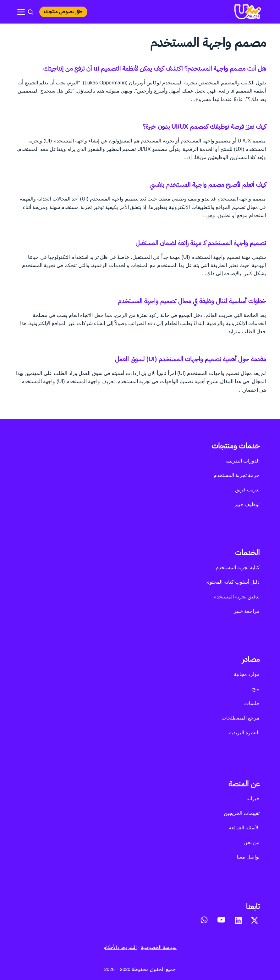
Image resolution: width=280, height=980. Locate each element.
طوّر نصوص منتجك (64, 12)
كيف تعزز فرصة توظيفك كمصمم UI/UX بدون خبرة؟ (204, 126)
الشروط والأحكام (120, 947)
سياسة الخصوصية (159, 947)
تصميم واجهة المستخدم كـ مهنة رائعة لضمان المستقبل (201, 243)
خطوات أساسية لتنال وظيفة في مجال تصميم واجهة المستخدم (192, 301)
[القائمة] (21, 12)
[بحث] (30, 12)
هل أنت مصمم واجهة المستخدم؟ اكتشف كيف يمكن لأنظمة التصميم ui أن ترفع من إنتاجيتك (154, 68)
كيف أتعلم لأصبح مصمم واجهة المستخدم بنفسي (208, 185)
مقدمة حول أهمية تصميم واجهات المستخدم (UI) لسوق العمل (190, 359)
